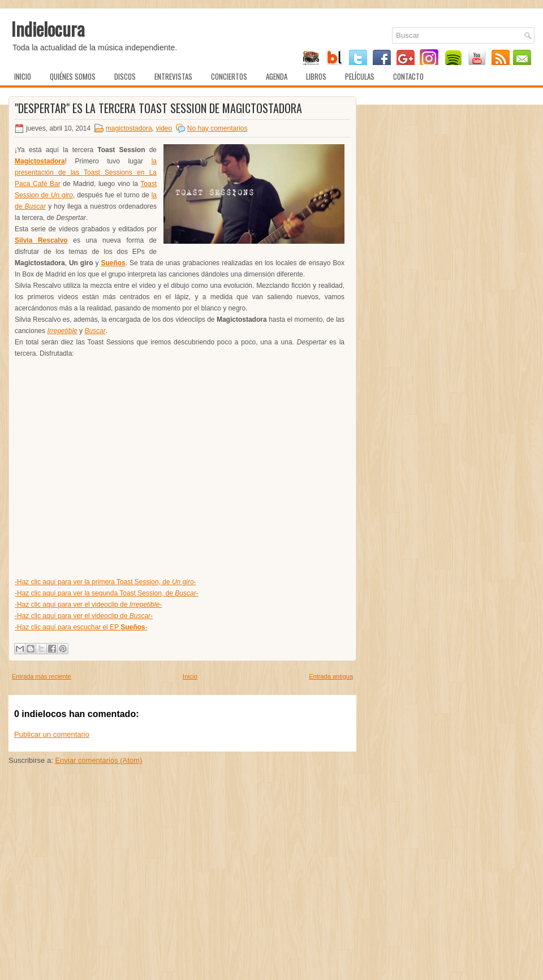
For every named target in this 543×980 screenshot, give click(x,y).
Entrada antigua (331, 676)
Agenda (277, 76)
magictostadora (129, 128)
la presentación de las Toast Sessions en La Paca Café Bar (86, 172)
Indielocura (48, 29)
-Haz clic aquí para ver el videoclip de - (88, 605)
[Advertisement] (182, 893)
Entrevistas (173, 76)
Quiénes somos (73, 76)
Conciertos (229, 76)
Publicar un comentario (52, 734)
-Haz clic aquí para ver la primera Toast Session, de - (105, 582)
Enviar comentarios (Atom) (98, 760)
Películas (360, 76)
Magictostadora (40, 161)
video (164, 128)
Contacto (408, 76)
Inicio (23, 76)
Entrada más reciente (42, 676)
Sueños (113, 263)
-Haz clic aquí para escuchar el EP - (81, 627)
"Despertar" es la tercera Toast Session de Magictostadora (158, 108)
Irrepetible (62, 331)
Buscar (95, 331)
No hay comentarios (217, 128)
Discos (125, 76)
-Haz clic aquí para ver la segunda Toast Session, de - (107, 593)
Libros (316, 76)
